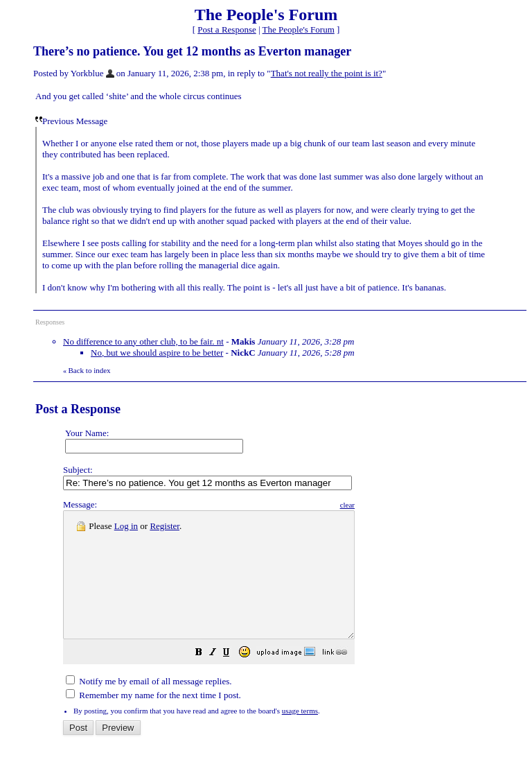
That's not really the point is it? (327, 73)
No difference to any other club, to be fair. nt (143, 341)
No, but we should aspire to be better (157, 353)
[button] (233, 679)
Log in (126, 526)
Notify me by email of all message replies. (149, 706)
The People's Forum (299, 29)
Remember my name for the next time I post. (153, 720)
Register (165, 526)
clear (382, 505)
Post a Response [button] (227, 29)
